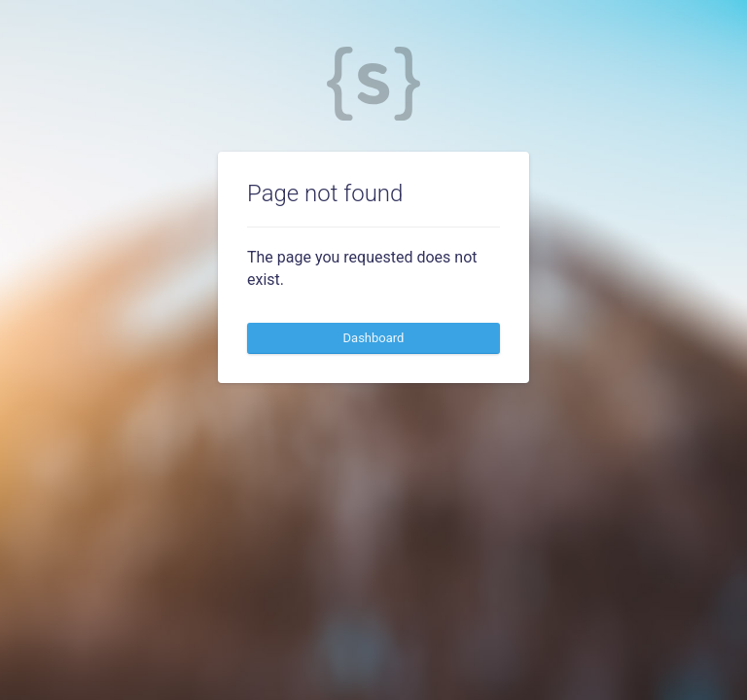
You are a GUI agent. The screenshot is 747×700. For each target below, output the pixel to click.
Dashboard (374, 338)
